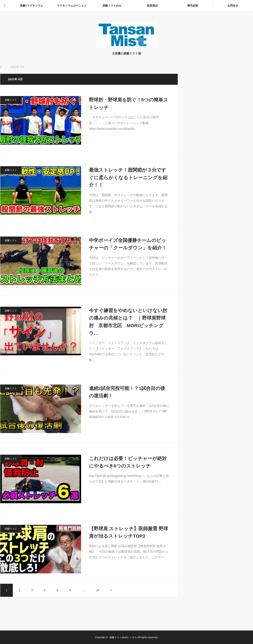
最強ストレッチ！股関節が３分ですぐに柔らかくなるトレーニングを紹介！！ (128, 177)
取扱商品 (152, 6)
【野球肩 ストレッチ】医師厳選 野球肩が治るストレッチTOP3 (129, 532)
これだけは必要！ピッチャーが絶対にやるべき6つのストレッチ (128, 462)
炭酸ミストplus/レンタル (123, 637)
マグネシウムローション (72, 6)
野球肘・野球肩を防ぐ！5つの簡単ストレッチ (129, 104)
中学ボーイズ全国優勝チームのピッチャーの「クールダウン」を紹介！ (128, 244)
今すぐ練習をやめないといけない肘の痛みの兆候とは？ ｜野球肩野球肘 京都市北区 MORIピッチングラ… (128, 322)
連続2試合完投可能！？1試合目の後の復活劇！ (127, 392)
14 (98, 590)
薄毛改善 (193, 6)
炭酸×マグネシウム (32, 6)
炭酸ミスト (11, 100)
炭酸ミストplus (112, 6)
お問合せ (233, 6)
